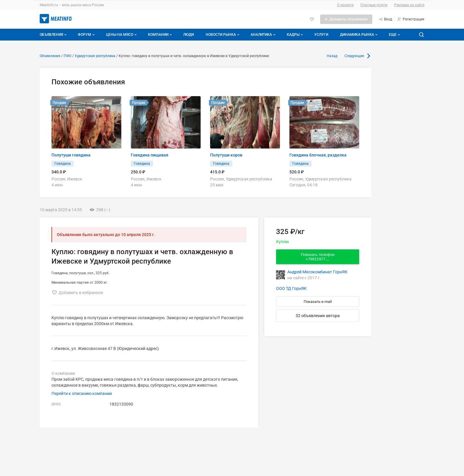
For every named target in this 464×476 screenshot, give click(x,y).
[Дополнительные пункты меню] (394, 35)
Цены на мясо (122, 35)
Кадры (295, 35)
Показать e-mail (318, 302)
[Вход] (385, 19)
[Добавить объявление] (346, 19)
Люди (188, 35)
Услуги (321, 35)
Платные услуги (374, 5)
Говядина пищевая (150, 155)
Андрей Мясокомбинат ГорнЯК (317, 272)
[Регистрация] (411, 19)
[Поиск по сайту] (421, 35)
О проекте (345, 5)
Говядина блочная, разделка (318, 155)
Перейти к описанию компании (82, 393)
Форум (87, 35)
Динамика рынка (359, 35)
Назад (332, 56)
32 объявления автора (318, 316)
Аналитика (264, 35)
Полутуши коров (226, 155)
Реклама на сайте (409, 5)
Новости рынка (223, 35)
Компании (161, 35)
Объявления (54, 35)
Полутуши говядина (71, 155)
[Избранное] (312, 19)
